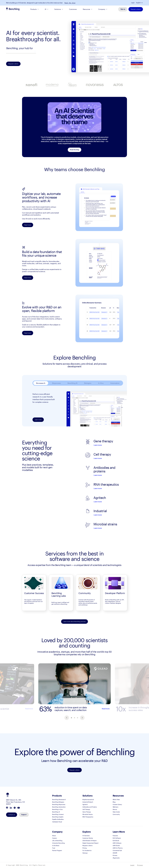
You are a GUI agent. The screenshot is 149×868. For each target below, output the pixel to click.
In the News (56, 845)
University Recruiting (58, 843)
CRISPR (115, 853)
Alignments (116, 858)
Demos (115, 809)
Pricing (85, 848)
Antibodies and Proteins (90, 807)
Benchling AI (56, 812)
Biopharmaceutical (88, 799)
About (54, 836)
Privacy (140, 865)
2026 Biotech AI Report (90, 841)
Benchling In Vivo (57, 809)
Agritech (85, 804)
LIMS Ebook (116, 845)
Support (24, 815)
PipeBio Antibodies (58, 819)
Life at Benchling (57, 841)
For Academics (87, 850)
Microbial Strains (88, 814)
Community (116, 814)
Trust (54, 848)
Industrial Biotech (88, 802)
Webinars (116, 807)
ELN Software (117, 838)
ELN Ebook (116, 841)
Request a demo (136, 9)
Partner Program (57, 850)
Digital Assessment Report (90, 843)
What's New (116, 799)
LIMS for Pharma (118, 848)
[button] (142, 3)
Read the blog (70, 3)
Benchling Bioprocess (59, 804)
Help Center (116, 812)
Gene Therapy (87, 812)
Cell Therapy (86, 809)
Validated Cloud (57, 822)
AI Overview (86, 836)
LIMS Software (117, 843)
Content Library (117, 804)
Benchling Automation (59, 807)
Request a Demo (87, 845)
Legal (132, 865)
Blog (114, 802)
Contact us (12, 815)
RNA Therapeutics (88, 817)
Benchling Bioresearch (59, 799)
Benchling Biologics (58, 802)
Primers (115, 855)
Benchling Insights (58, 817)
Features (115, 836)
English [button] (138, 3)
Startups (85, 853)
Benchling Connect (58, 814)
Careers (54, 838)
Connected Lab (117, 850)
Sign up (123, 9)
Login (133, 3)
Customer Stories (88, 838)
